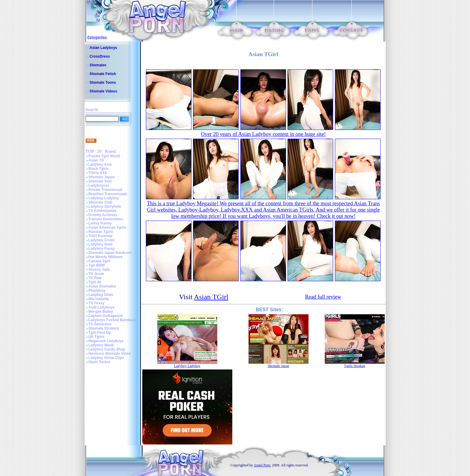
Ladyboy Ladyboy (104, 198)
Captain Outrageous (106, 316)
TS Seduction (100, 324)
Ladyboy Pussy (102, 249)
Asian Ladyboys (104, 48)
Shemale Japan (102, 177)
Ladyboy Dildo (101, 295)
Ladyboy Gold (101, 244)
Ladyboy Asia (100, 164)
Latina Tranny (100, 223)
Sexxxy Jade (99, 270)
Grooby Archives (103, 215)
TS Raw (95, 278)
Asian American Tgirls (107, 227)
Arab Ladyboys (102, 307)
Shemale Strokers (104, 328)
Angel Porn (262, 465)
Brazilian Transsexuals (108, 194)
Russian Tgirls (101, 232)
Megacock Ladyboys (106, 341)
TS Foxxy (96, 303)
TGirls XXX (98, 173)
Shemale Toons (103, 83)
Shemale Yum (100, 181)
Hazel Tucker (99, 362)
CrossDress (100, 56)
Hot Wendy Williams (106, 257)
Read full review (323, 297)
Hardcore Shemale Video (110, 354)
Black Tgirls (99, 169)
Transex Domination (106, 219)
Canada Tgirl (99, 261)
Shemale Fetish (103, 74)
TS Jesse (96, 274)
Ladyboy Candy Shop (107, 349)
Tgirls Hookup (354, 366)
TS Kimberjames (103, 211)
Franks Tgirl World (104, 156)
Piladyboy (97, 291)
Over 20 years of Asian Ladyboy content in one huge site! (264, 134)
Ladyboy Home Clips (106, 358)
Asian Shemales (102, 286)
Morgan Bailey (101, 312)
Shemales (98, 65)
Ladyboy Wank (101, 345)
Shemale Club (100, 202)
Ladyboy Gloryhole (105, 206)
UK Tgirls (96, 337)
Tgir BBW (97, 265)
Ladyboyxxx (99, 185)
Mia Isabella (99, 299)
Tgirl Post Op (100, 333)
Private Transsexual (105, 190)
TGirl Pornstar (101, 236)
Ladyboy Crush (102, 240)
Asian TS (96, 160)
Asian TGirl (211, 297)
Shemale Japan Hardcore (110, 253)
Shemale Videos (104, 91)
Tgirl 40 (95, 282)
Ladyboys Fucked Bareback (112, 320)
